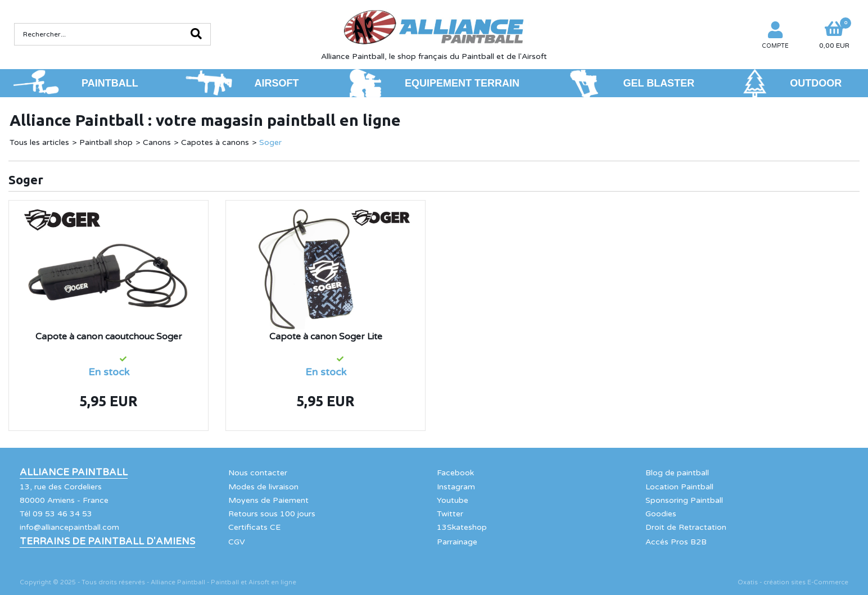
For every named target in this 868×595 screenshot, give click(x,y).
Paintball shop (106, 142)
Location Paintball (679, 487)
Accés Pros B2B (676, 542)
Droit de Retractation (686, 527)
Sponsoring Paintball (684, 500)
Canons (157, 142)
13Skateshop (462, 527)
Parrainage (457, 542)
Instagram (456, 487)
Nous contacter (258, 473)
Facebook (455, 473)
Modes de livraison (263, 487)
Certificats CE (254, 527)
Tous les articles (39, 142)
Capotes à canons (215, 142)
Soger (270, 142)
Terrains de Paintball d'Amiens (107, 542)
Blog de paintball (677, 473)
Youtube (453, 500)
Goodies (661, 514)
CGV (237, 542)
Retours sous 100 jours (272, 514)
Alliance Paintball (74, 473)
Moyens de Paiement (268, 500)
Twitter (450, 514)
